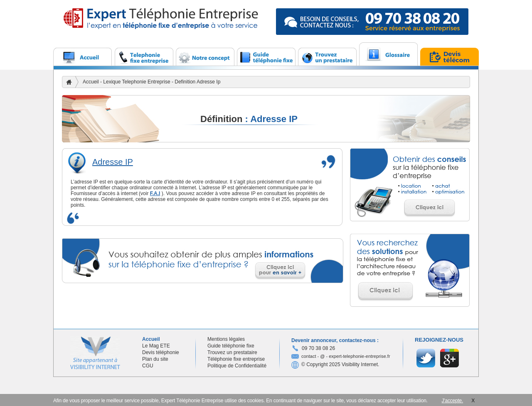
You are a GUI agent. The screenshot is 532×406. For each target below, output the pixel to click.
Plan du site (155, 359)
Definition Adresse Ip (197, 82)
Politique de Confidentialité (237, 366)
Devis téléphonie (161, 352)
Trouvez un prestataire (232, 352)
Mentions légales (226, 339)
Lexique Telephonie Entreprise (137, 82)
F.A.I (155, 193)
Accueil (91, 82)
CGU (148, 366)
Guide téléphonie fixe (231, 346)
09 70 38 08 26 (318, 348)
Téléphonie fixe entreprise (236, 359)
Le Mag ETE (156, 346)
